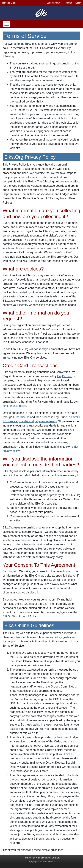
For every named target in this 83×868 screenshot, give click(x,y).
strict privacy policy (14, 406)
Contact (56, 858)
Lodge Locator (54, 3)
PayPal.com (65, 376)
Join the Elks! (9, 3)
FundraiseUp (21, 417)
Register (68, 3)
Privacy (46, 858)
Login (78, 3)
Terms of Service (32, 858)
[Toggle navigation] (7, 24)
